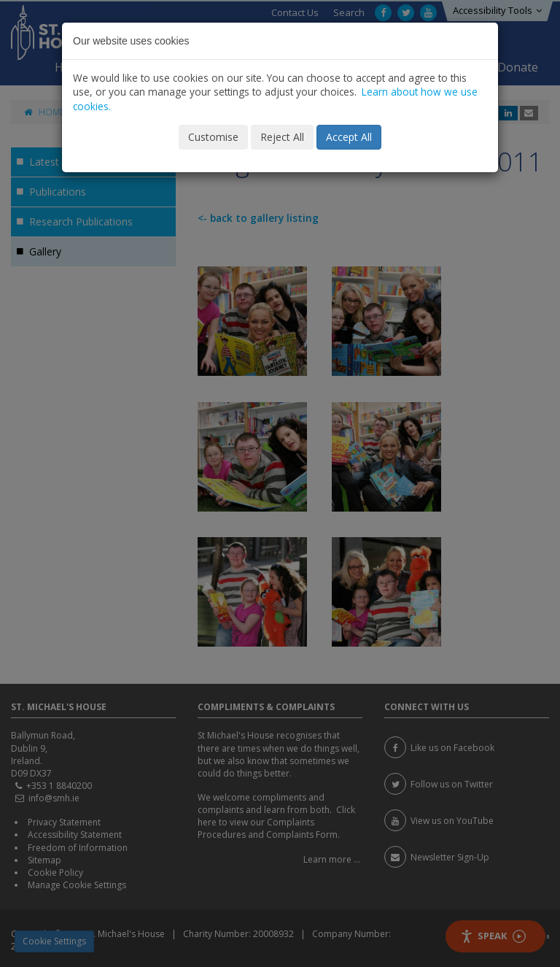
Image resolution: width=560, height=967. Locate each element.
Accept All (349, 137)
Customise (213, 137)
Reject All (282, 137)
